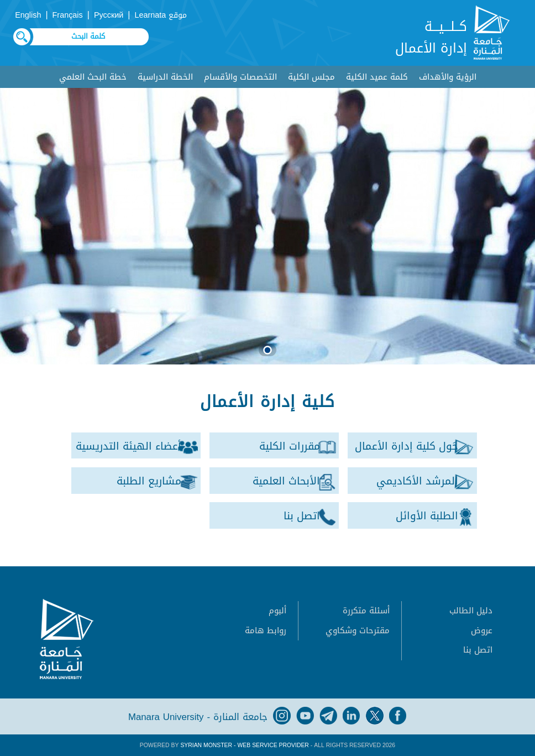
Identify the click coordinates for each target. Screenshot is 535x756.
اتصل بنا (478, 650)
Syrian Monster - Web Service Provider (244, 745)
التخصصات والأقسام (240, 77)
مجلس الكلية (311, 77)
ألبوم (277, 611)
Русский (109, 15)
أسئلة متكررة (366, 611)
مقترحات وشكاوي (358, 630)
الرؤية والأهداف (448, 77)
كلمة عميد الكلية (377, 77)
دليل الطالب (471, 611)
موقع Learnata (161, 15)
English (28, 15)
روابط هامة (266, 630)
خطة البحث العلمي (93, 77)
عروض (482, 630)
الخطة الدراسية (165, 77)
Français (68, 15)
